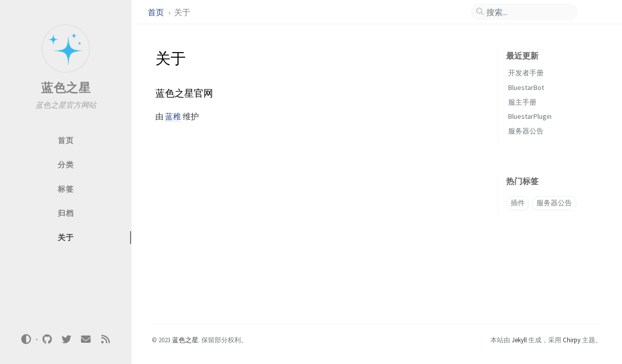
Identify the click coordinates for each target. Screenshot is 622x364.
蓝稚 (173, 116)
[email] (86, 339)
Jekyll (519, 340)
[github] (47, 339)
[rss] (105, 339)
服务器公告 (526, 131)
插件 (518, 203)
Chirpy (572, 340)
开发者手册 (526, 73)
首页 (157, 12)
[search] (528, 12)
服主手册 (522, 102)
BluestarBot (526, 87)
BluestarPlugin (530, 116)
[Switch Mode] (26, 339)
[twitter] (66, 339)
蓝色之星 (66, 88)
